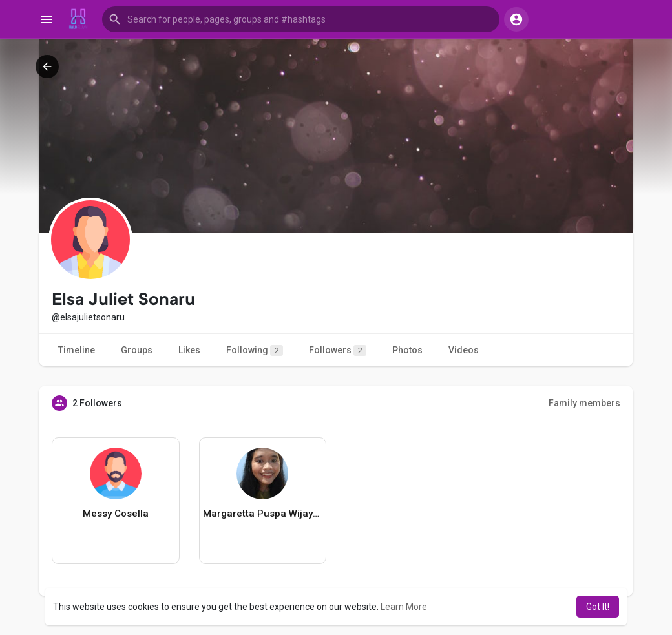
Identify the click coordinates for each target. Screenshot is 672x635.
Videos (464, 350)
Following (255, 350)
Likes (189, 350)
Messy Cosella (116, 514)
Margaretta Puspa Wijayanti (263, 514)
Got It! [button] (598, 607)
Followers (338, 350)
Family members (584, 403)
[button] (301, 19)
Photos (407, 350)
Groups (137, 350)
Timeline (77, 350)
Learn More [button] (404, 607)
